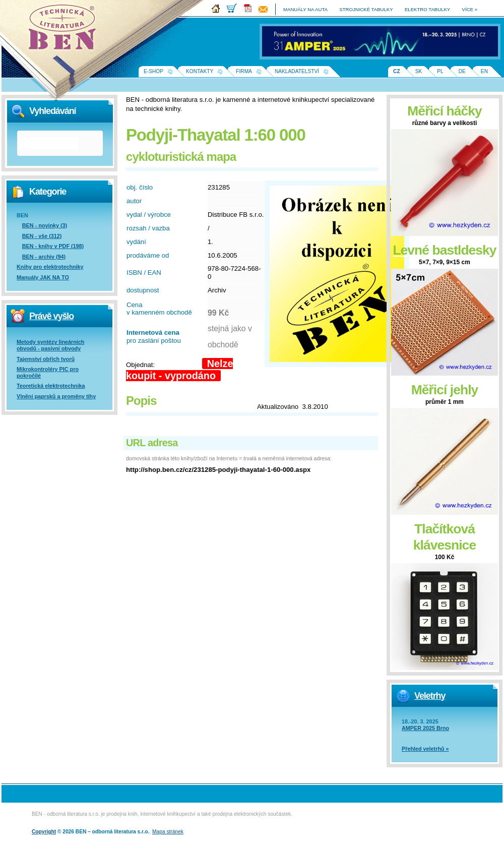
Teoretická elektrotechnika (51, 386)
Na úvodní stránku (66, 30)
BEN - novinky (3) (45, 225)
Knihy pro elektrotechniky (50, 267)
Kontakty (200, 71)
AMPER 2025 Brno (425, 728)
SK (419, 71)
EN (484, 71)
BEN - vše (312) (42, 236)
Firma (244, 71)
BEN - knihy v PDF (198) (53, 246)
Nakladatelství (297, 71)
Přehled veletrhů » (425, 749)
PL (440, 71)
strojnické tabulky (366, 9)
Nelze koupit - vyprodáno (179, 370)
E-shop (153, 71)
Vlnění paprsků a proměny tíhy (56, 396)
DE (462, 71)
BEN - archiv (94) (44, 257)
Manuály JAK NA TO (43, 277)
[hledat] (48, 143)
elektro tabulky (427, 9)
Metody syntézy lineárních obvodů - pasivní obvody (50, 345)
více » (470, 9)
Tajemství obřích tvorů (46, 359)
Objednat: (140, 365)
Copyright (44, 832)
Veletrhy (430, 696)
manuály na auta (305, 9)
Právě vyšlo (51, 316)
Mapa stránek (168, 832)
